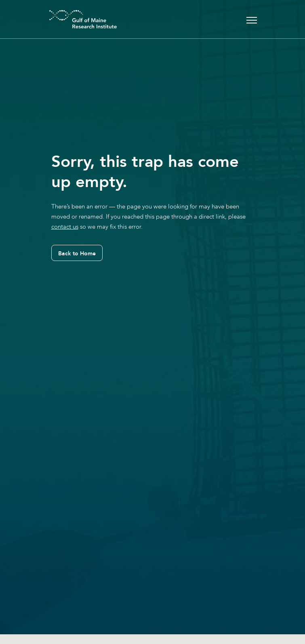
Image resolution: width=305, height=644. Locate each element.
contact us (65, 227)
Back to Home (77, 253)
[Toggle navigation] (252, 19)
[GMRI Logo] (73, 19)
